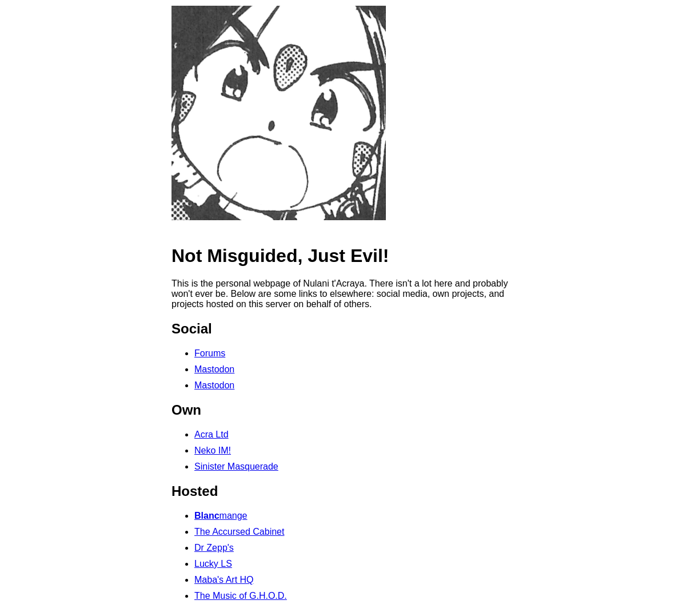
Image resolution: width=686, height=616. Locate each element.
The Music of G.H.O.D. (241, 596)
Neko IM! (213, 450)
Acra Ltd (212, 434)
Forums (210, 353)
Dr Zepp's (214, 548)
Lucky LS (213, 564)
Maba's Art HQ (224, 580)
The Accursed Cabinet (239, 532)
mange (221, 516)
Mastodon (214, 369)
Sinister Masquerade (236, 466)
